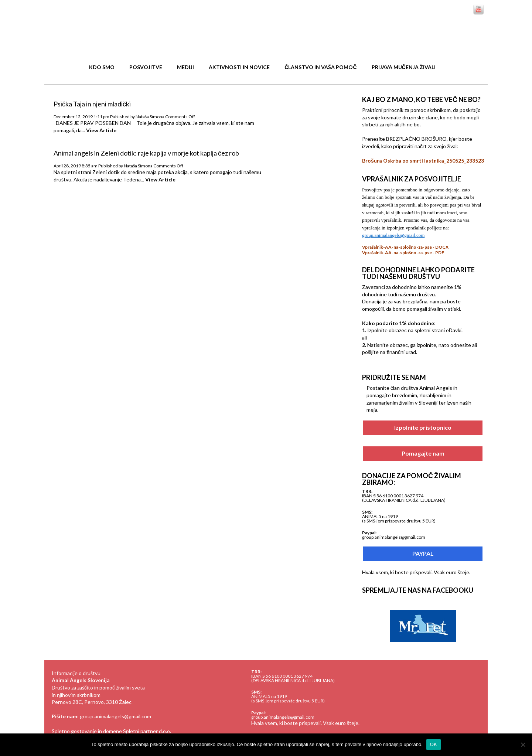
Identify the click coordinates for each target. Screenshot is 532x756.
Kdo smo (102, 67)
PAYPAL (423, 552)
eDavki (454, 330)
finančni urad (401, 352)
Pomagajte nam (423, 452)
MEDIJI (185, 67)
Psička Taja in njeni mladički (92, 104)
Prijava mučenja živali (404, 67)
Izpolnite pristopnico (423, 426)
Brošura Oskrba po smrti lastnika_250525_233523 (423, 161)
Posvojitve (146, 67)
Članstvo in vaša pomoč (320, 67)
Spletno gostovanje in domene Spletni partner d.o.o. (111, 731)
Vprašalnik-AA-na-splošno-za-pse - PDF (403, 253)
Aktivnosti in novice (239, 67)
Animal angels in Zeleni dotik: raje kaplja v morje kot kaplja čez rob (146, 153)
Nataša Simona (150, 117)
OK (434, 744)
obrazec (399, 345)
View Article (101, 130)
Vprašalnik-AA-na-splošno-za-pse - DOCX (405, 247)
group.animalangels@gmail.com (115, 716)
